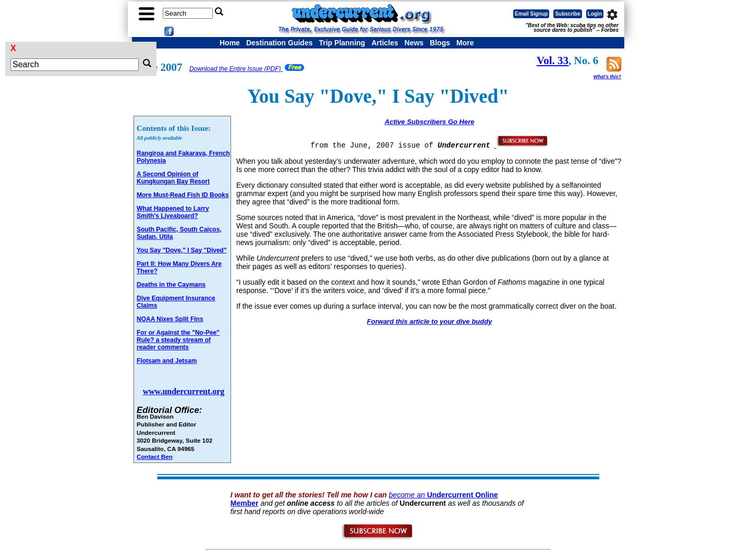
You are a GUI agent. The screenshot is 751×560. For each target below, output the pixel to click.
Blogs (440, 43)
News (414, 43)
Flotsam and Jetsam (167, 361)
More (465, 43)
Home (230, 43)
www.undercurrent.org (184, 391)
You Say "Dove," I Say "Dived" (182, 250)
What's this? (607, 77)
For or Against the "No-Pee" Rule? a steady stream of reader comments (178, 340)
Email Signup (531, 14)
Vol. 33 (553, 60)
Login (595, 14)
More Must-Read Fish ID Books (183, 195)
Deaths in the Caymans (171, 285)
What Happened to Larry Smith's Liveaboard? (173, 212)
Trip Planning (342, 43)
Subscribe (567, 14)
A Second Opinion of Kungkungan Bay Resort (173, 178)
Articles (385, 43)
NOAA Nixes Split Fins (170, 319)
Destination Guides (280, 43)
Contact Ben (155, 456)
